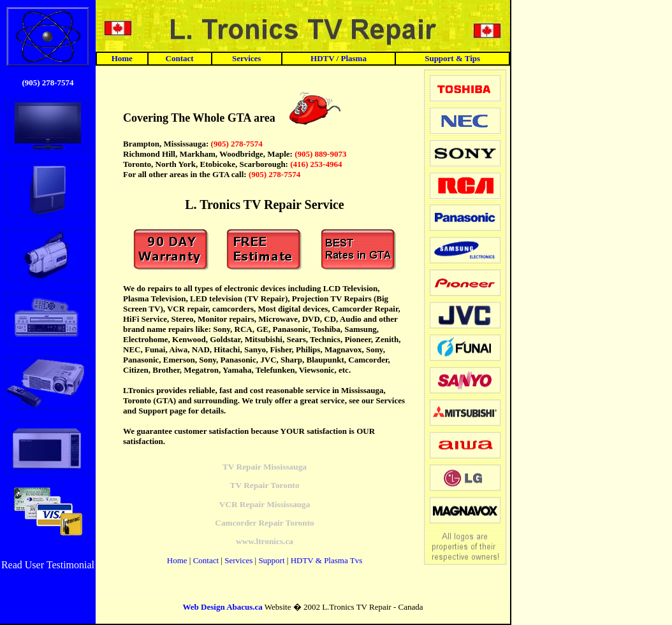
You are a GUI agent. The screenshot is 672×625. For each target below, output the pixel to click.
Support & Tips (452, 58)
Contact (180, 58)
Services (246, 58)
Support (271, 560)
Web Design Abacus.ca (223, 607)
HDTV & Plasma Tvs (327, 560)
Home (122, 58)
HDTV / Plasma (339, 58)
